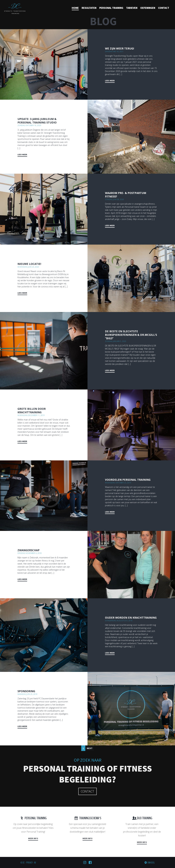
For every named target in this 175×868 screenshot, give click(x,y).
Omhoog (151, 863)
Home (75, 8)
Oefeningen (148, 8)
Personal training (111, 8)
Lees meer (110, 81)
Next (90, 748)
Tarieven (132, 8)
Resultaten (89, 8)
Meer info (33, 838)
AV (35, 863)
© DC (23, 863)
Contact (164, 8)
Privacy (29, 863)
